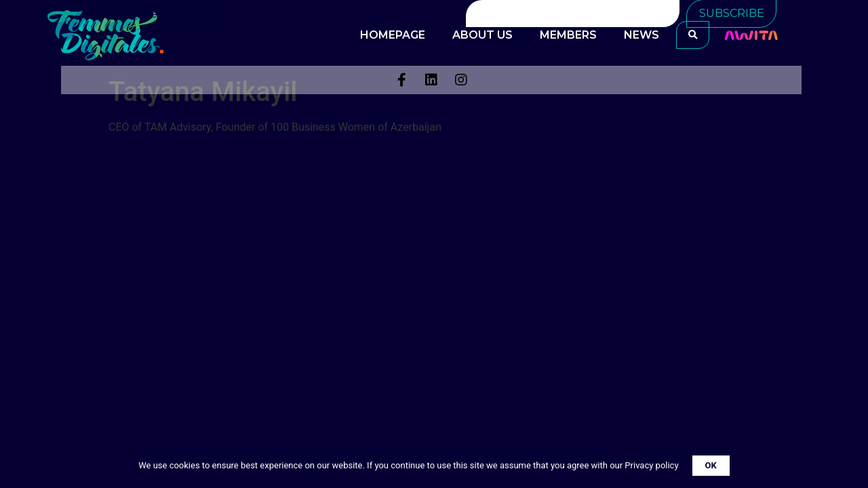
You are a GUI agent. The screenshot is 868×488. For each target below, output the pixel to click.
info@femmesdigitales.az (154, 14)
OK (711, 465)
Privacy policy (651, 465)
